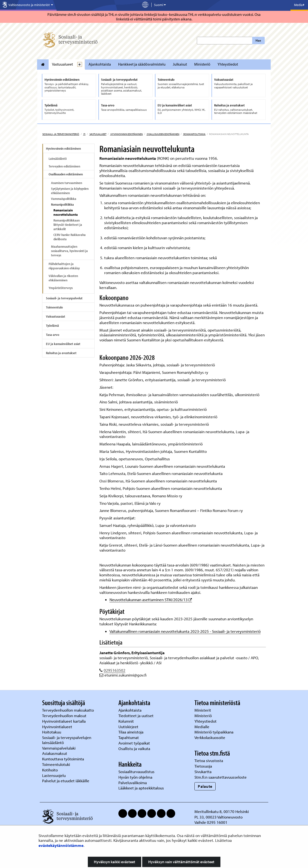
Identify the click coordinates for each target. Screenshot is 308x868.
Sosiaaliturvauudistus (136, 772)
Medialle (202, 727)
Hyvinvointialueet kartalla (64, 721)
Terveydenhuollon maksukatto (68, 710)
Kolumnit (127, 721)
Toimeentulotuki (57, 764)
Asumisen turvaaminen (67, 183)
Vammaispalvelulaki (59, 748)
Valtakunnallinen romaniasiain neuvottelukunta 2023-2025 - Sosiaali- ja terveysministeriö (185, 631)
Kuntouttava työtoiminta (63, 759)
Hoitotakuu (52, 732)
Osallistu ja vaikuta (134, 748)
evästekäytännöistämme (61, 845)
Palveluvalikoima (133, 783)
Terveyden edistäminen (64, 166)
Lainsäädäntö (58, 159)
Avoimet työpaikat (134, 743)
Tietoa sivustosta (209, 760)
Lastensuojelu (54, 775)
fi (84, 134)
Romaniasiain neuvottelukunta (66, 212)
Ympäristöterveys (61, 288)
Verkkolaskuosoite (210, 737)
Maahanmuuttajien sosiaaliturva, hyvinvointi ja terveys (69, 251)
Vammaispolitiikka (64, 199)
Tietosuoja (203, 766)
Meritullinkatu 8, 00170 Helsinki (222, 811)
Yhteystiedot (228, 64)
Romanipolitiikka (194, 134)
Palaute (205, 786)
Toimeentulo (54, 307)
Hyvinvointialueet (58, 727)
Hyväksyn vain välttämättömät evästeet (181, 862)
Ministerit (203, 710)
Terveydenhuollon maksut (65, 716)
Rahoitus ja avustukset (61, 353)
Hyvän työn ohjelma (135, 777)
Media (299, 5)
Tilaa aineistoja (131, 732)
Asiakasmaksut (55, 753)
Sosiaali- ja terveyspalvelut (64, 298)
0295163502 (115, 670)
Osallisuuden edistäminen (163, 134)
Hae (258, 40)
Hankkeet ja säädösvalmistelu (142, 64)
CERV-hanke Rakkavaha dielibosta (70, 237)
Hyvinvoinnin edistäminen (126, 134)
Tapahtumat (129, 737)
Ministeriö (202, 64)
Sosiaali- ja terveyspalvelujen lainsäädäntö (67, 740)
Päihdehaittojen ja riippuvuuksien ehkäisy (64, 266)
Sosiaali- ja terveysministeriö (61, 134)
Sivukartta (203, 772)
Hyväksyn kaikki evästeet (115, 862)
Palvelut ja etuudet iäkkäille (66, 781)
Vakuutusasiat (56, 316)
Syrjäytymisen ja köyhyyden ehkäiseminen (70, 191)
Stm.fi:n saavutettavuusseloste (221, 777)
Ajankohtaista (100, 64)
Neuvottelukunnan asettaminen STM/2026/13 (151, 600)
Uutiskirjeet (129, 727)
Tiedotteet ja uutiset (136, 716)
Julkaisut (180, 64)
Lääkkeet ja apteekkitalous (141, 788)
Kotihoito (50, 770)
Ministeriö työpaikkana (214, 732)
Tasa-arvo (53, 335)
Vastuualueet (62, 64)
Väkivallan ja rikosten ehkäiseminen (63, 278)
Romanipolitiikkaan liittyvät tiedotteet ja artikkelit (68, 225)
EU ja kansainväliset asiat (63, 344)
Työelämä (52, 326)
